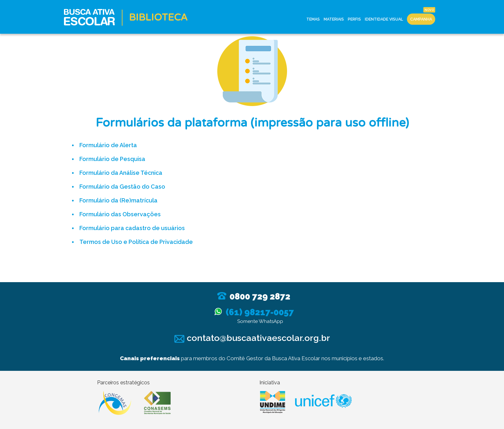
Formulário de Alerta (108, 145)
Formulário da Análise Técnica (121, 173)
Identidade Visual (384, 19)
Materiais (334, 19)
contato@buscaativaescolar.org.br (252, 338)
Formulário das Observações (120, 214)
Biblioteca (158, 18)
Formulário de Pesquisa (112, 159)
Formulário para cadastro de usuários (132, 228)
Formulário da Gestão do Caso (122, 187)
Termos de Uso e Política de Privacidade (136, 242)
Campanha (421, 19)
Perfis (354, 19)
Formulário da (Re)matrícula (118, 200)
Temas (313, 19)
